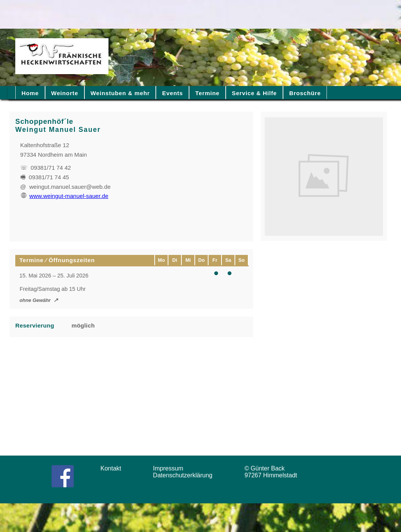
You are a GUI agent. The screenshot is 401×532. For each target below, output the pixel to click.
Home (30, 93)
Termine (207, 93)
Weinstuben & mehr (120, 93)
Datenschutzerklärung (185, 475)
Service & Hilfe (254, 93)
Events (173, 93)
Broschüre (305, 93)
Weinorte (65, 93)
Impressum (171, 468)
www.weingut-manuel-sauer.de (65, 196)
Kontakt (113, 468)
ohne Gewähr (35, 300)
